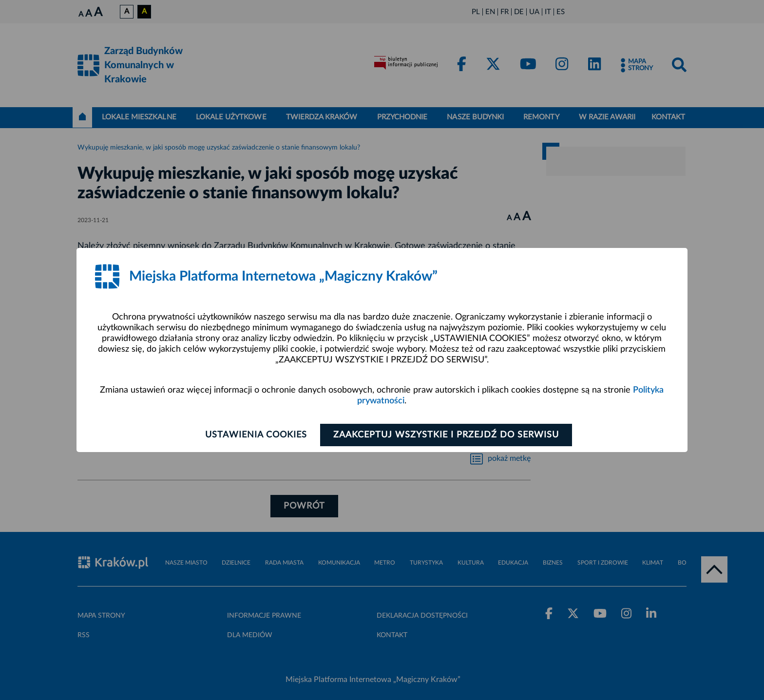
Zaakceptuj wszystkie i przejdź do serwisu (446, 435)
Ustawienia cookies (256, 435)
